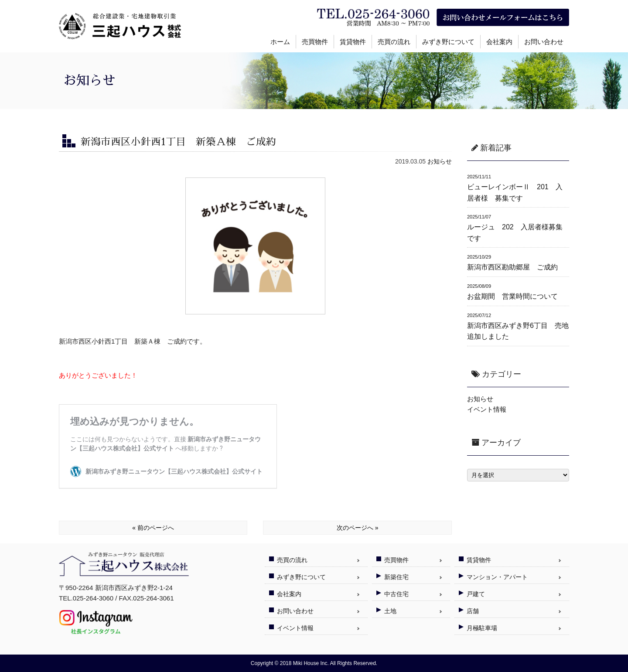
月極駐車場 (482, 628)
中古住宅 (396, 594)
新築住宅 (396, 577)
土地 (390, 611)
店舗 (473, 611)
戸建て (476, 594)
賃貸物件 (353, 42)
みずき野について (448, 42)
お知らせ (440, 161)
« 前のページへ (153, 528)
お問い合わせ (544, 42)
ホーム (280, 42)
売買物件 (315, 42)
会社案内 (499, 42)
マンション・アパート (497, 577)
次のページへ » (358, 528)
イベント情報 (487, 409)
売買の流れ (394, 42)
